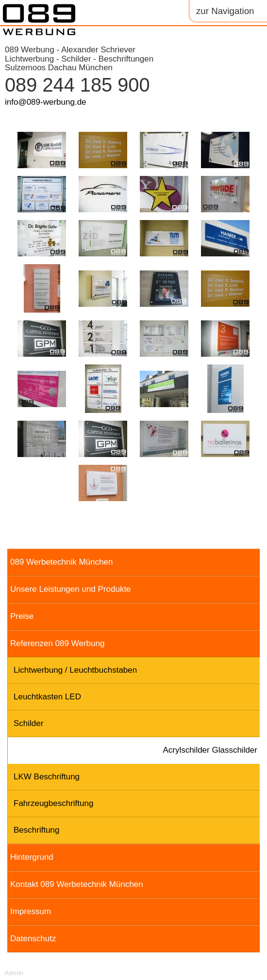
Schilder (28, 723)
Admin (14, 973)
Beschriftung (37, 830)
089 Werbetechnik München (61, 562)
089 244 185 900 (77, 85)
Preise (22, 616)
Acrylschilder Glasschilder (210, 750)
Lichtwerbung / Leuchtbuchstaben (75, 670)
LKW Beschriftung (47, 777)
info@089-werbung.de (46, 102)
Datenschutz (33, 939)
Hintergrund (32, 857)
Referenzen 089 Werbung (57, 643)
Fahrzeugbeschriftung (53, 803)
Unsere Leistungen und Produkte (71, 589)
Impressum (31, 911)
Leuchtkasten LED (47, 697)
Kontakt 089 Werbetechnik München (77, 884)
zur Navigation (225, 11)
